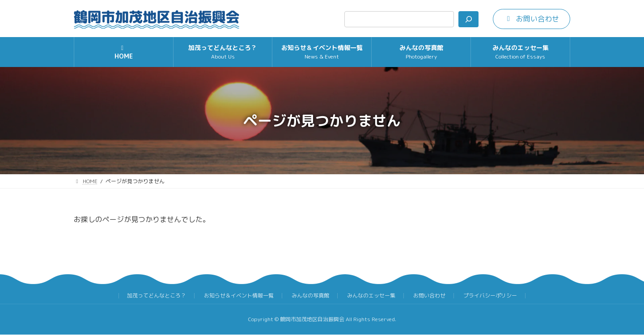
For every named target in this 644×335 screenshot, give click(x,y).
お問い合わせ (429, 295)
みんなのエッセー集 (371, 295)
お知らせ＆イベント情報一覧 (239, 295)
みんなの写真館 (310, 295)
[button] (532, 19)
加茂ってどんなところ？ (157, 295)
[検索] (468, 19)
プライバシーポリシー (490, 295)
